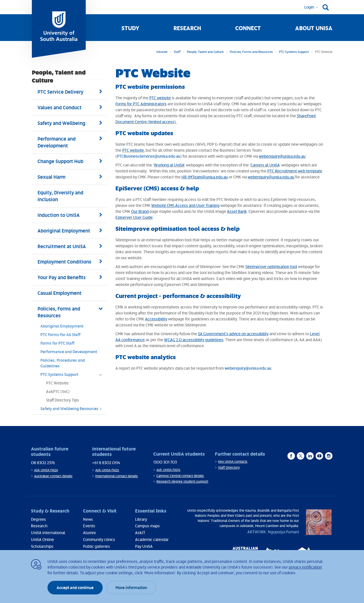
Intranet (162, 52)
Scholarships (42, 546)
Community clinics (99, 539)
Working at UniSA (169, 165)
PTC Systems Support (294, 52)
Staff (177, 52)
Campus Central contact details (180, 476)
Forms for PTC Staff (57, 343)
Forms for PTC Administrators (141, 104)
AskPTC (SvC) (58, 391)
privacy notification (305, 567)
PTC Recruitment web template (295, 171)
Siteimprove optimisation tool (271, 266)
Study (130, 28)
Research (187, 28)
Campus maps (147, 526)
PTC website (160, 98)
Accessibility (156, 319)
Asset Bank (237, 211)
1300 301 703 (165, 462)
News (88, 519)
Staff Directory (229, 467)
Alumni (89, 533)
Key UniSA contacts (233, 461)
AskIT (140, 533)
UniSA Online (43, 539)
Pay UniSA (144, 546)
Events (89, 526)
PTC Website (57, 383)
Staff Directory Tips (63, 400)
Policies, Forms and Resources (251, 52)
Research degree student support (182, 481)
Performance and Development (69, 352)
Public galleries (97, 546)
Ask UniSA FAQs (46, 470)
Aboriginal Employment (62, 326)
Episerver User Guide (134, 217)
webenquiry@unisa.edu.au (248, 368)
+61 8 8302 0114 (106, 463)
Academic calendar (152, 539)
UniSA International (48, 533)
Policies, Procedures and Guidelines (63, 363)
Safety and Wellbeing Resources (73, 410)
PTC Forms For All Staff (60, 335)
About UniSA (314, 28)
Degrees (39, 519)
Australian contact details (53, 476)
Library (141, 519)
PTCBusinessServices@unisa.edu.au (149, 156)
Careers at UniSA (265, 165)
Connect (248, 28)
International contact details (117, 476)
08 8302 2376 (43, 463)
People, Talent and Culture (205, 52)
